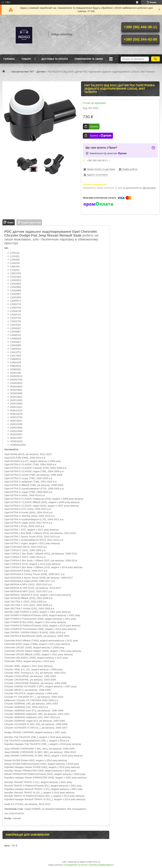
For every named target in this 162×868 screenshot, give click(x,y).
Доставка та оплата (55, 59)
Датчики (41, 72)
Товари (26, 59)
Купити (94, 127)
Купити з (101, 136)
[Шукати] (155, 59)
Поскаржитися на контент (76, 865)
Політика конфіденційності (101, 865)
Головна (9, 59)
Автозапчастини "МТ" (23, 72)
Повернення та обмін (89, 59)
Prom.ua (96, 862)
